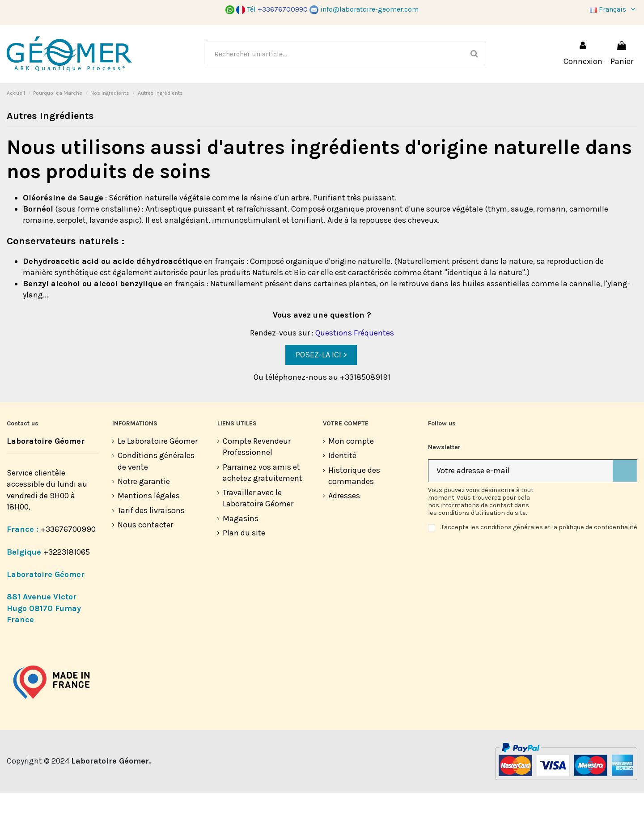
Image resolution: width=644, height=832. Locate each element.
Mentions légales (149, 535)
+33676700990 (68, 569)
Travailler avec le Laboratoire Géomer (258, 537)
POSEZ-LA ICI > (321, 394)
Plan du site (244, 572)
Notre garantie (144, 521)
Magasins (241, 558)
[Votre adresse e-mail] (521, 510)
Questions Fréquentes (355, 372)
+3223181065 (68, 591)
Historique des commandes (354, 515)
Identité (342, 495)
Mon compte (351, 480)
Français (614, 9)
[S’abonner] (625, 510)
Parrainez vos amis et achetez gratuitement (263, 512)
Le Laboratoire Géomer (158, 480)
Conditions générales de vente (156, 500)
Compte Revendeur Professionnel (257, 486)
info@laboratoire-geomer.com (364, 9)
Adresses (344, 535)
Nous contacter (145, 564)
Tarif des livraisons (151, 550)
